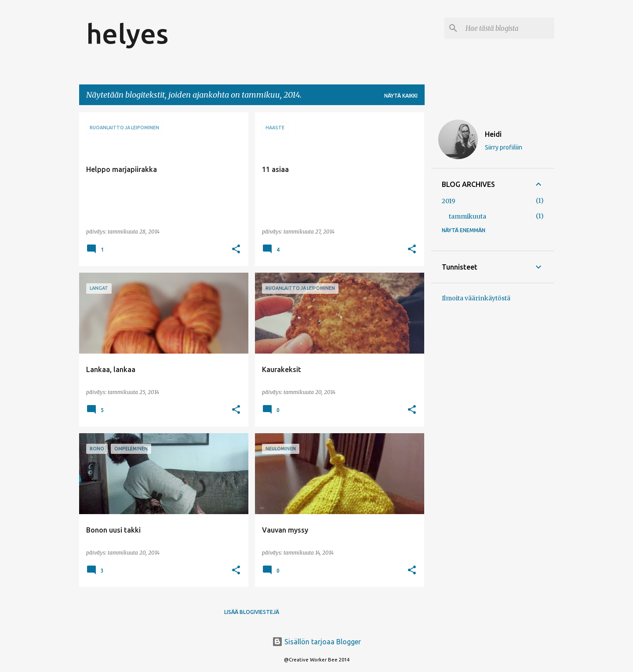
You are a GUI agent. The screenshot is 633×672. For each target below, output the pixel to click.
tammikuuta (467, 216)
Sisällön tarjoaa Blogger (316, 642)
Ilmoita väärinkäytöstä (476, 298)
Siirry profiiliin (504, 147)
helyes (127, 33)
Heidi (493, 134)
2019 (449, 201)
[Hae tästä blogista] (508, 28)
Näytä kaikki (401, 96)
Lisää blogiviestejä (252, 612)
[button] (236, 250)
